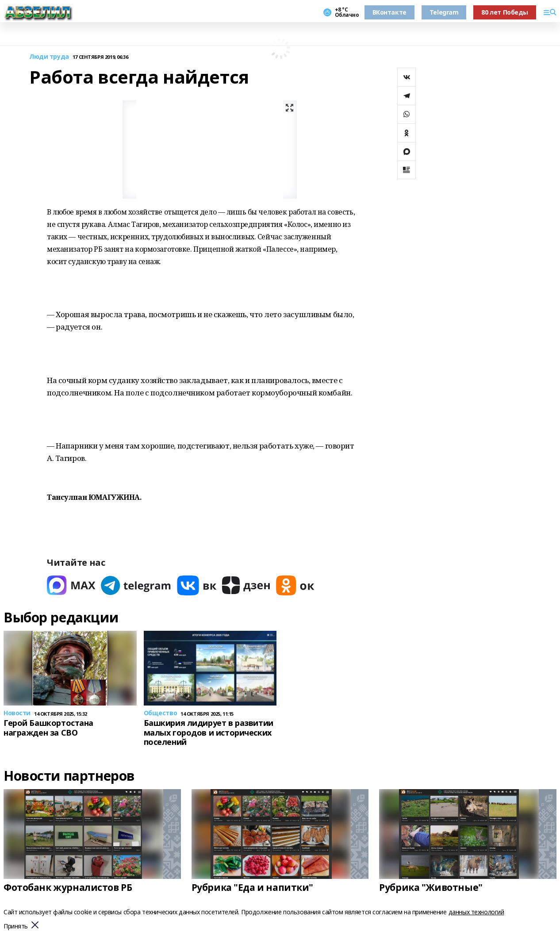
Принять (16, 926)
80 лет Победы (505, 12)
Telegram (444, 12)
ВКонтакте (389, 12)
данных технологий (476, 912)
